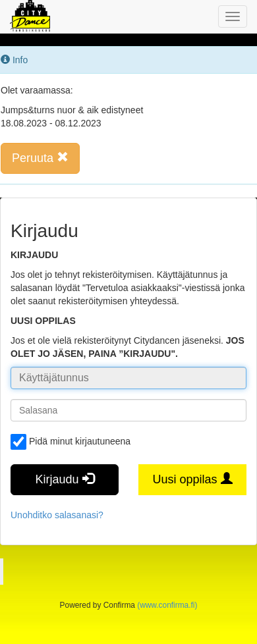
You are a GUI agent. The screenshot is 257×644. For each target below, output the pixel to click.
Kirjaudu (64, 479)
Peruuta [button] (40, 158)
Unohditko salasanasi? (57, 515)
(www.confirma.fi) (167, 605)
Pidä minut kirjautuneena (71, 442)
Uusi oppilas (192, 479)
